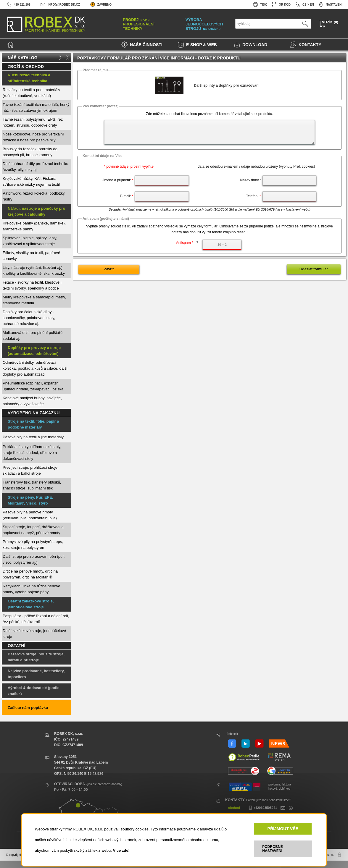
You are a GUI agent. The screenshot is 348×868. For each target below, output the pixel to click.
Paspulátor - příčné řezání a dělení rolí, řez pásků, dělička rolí (36, 619)
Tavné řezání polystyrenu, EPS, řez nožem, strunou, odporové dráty (33, 122)
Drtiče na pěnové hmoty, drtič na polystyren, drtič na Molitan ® (30, 574)
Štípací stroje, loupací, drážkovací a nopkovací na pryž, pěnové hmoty (33, 530)
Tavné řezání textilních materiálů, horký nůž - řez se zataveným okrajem (36, 108)
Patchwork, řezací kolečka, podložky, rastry (34, 196)
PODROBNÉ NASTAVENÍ (272, 849)
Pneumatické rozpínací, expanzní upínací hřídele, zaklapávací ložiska (33, 386)
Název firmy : (250, 180)
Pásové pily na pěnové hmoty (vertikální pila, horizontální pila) (30, 515)
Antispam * (187, 243)
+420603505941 (262, 808)
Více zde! (121, 850)
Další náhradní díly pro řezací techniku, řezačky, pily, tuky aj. (36, 167)
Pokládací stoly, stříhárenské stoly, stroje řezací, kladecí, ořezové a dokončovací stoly (32, 453)
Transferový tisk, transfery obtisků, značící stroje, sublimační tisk (32, 485)
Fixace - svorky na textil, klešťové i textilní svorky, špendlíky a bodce (32, 285)
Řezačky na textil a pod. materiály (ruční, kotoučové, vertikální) (31, 93)
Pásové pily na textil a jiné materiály (33, 437)
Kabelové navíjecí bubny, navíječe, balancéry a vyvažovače (32, 401)
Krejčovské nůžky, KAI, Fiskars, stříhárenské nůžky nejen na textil (31, 181)
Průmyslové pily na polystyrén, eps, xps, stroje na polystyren (33, 545)
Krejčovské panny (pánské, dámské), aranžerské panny (34, 226)
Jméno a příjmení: (118, 180)
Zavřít (109, 269)
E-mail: (127, 196)
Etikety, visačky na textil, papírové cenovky (31, 256)
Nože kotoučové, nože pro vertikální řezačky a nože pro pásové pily (33, 137)
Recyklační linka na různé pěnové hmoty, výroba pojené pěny (31, 589)
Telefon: (253, 196)
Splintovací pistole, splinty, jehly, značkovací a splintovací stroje (30, 241)
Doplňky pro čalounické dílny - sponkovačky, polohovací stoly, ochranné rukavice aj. (29, 318)
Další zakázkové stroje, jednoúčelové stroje (34, 634)
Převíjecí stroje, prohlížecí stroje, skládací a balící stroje (31, 470)
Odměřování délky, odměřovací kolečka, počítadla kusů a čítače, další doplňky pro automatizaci (35, 368)
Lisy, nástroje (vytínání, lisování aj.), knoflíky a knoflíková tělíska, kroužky (34, 270)
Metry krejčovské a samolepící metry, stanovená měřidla (34, 300)
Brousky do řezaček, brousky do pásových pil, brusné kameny (30, 152)
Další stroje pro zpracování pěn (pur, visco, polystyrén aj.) (34, 559)
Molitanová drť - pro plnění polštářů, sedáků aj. (33, 336)
